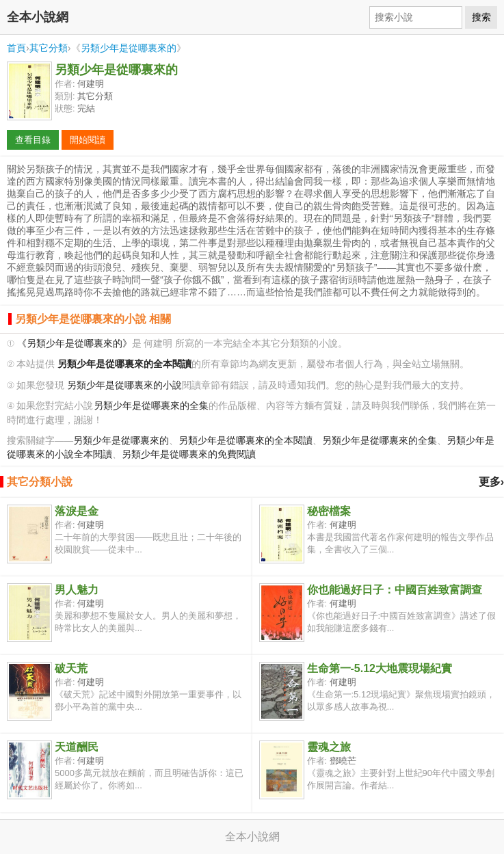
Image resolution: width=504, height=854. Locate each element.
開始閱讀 (88, 140)
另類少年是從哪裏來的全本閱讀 (246, 441)
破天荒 (71, 668)
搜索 (481, 17)
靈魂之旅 (329, 747)
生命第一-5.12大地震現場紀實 (380, 668)
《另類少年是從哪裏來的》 (75, 344)
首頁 (16, 48)
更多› (491, 482)
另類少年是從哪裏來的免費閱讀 (189, 454)
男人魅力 (77, 590)
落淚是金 (77, 511)
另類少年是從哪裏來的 (129, 48)
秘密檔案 (329, 511)
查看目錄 (33, 140)
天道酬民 (77, 747)
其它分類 (49, 48)
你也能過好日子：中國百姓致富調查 (395, 590)
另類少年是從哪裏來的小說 (124, 385)
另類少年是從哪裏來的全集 (151, 406)
